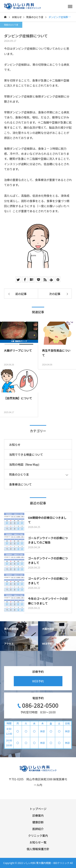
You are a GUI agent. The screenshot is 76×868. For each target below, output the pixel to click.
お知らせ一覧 (38, 842)
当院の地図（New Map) (24, 464)
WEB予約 (38, 681)
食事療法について (20, 484)
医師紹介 (38, 829)
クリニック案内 (38, 836)
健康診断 (38, 822)
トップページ (38, 809)
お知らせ (15, 445)
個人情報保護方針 (38, 849)
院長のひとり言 (11, 25)
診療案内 (38, 815)
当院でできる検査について (26, 454)
